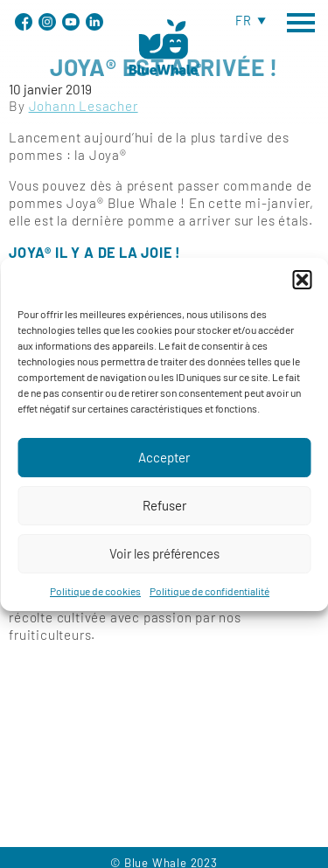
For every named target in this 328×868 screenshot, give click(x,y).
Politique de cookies (95, 603)
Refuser (164, 517)
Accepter (164, 469)
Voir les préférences (164, 566)
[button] (302, 292)
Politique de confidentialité (209, 603)
